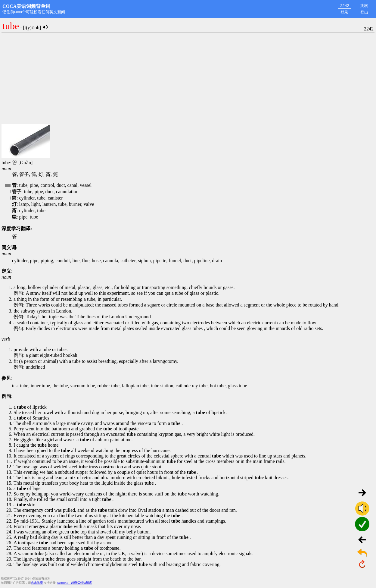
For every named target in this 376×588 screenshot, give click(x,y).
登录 (344, 12)
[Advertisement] (188, 79)
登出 (364, 12)
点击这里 (37, 583)
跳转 (364, 6)
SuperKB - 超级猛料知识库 (75, 583)
